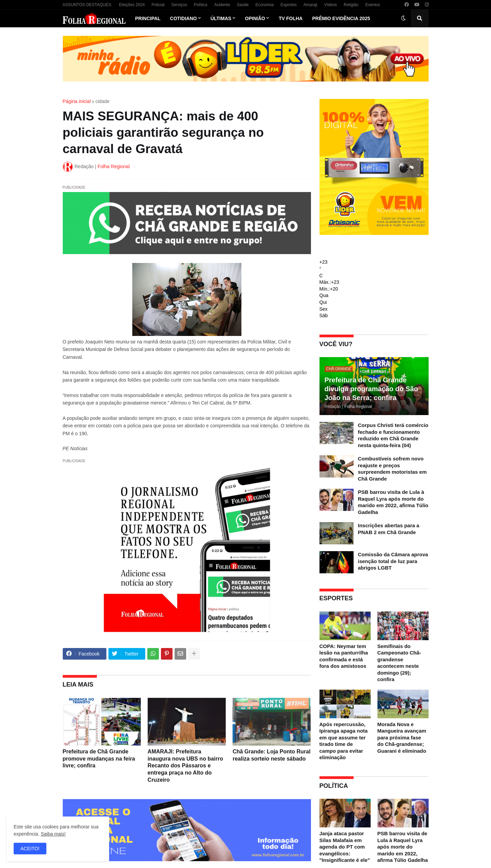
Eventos (373, 5)
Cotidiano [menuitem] (184, 18)
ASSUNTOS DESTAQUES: (88, 5)
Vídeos (331, 5)
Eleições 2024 (132, 5)
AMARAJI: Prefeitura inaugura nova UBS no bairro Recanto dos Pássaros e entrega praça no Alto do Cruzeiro (185, 766)
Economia (264, 5)
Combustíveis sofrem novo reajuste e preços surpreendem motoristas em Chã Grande (392, 469)
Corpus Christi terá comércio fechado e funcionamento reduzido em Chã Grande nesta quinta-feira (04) (393, 435)
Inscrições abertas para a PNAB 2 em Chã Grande (389, 529)
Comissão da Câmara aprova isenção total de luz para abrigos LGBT (393, 561)
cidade (102, 101)
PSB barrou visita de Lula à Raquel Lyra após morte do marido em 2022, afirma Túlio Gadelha (393, 502)
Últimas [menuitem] (221, 18)
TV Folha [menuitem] (291, 18)
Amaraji (310, 5)
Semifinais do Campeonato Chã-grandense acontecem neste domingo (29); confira (399, 663)
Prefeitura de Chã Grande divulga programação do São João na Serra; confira (371, 389)
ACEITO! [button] (30, 849)
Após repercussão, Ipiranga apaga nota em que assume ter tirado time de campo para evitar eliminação (344, 741)
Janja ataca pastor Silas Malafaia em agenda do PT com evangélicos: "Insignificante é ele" (345, 847)
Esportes (289, 5)
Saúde (243, 5)
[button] (403, 18)
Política (201, 5)
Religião (351, 5)
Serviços (179, 5)
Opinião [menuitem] (255, 18)
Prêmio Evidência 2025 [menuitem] (341, 18)
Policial (158, 5)
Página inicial (77, 101)
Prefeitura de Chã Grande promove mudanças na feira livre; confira (99, 759)
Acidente (222, 5)
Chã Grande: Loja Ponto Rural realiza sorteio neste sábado (271, 755)
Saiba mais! (53, 834)
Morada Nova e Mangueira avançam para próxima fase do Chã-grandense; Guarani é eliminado (402, 738)
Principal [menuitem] (148, 18)
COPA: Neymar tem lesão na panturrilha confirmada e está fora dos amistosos (344, 656)
